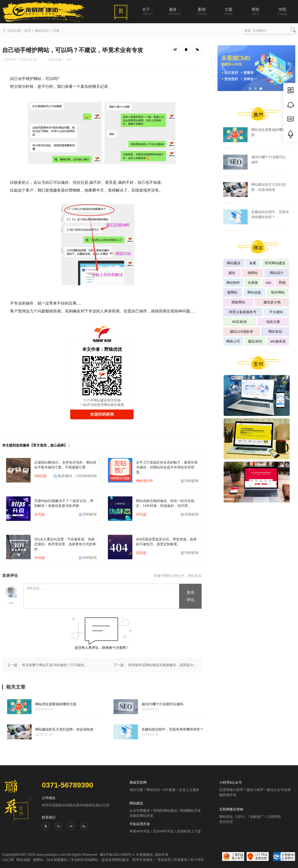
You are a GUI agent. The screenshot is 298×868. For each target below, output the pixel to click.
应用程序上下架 (189, 831)
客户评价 (197, 860)
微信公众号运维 (279, 790)
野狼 (282, 283)
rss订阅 (8, 860)
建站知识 (42, 31)
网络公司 (233, 341)
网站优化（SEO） (233, 817)
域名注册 (273, 322)
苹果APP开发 (140, 831)
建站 (232, 273)
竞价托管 (226, 822)
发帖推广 (257, 817)
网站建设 (234, 263)
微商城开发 (228, 795)
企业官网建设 (140, 811)
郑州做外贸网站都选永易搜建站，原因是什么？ (162, 665)
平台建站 (276, 312)
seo (269, 283)
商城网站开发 (191, 811)
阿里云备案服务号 (243, 312)
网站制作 (233, 283)
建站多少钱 (272, 302)
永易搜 (253, 283)
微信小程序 (255, 790)
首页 (28, 31)
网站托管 (153, 790)
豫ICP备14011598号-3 (117, 855)
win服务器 (278, 341)
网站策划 (275, 331)
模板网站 (238, 302)
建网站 (232, 292)
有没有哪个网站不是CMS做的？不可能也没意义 (56, 665)
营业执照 (164, 860)
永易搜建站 (144, 855)
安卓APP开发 (163, 831)
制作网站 (278, 292)
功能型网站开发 (141, 816)
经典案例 (181, 860)
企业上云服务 (189, 790)
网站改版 (254, 292)
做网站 (253, 273)
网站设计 (277, 273)
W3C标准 (239, 322)
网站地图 (24, 860)
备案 (253, 263)
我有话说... (102, 596)
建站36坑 (255, 341)
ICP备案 (169, 790)
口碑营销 (274, 817)
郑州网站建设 (275, 263)
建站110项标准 (241, 331)
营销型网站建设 (165, 811)
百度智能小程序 (231, 790)
